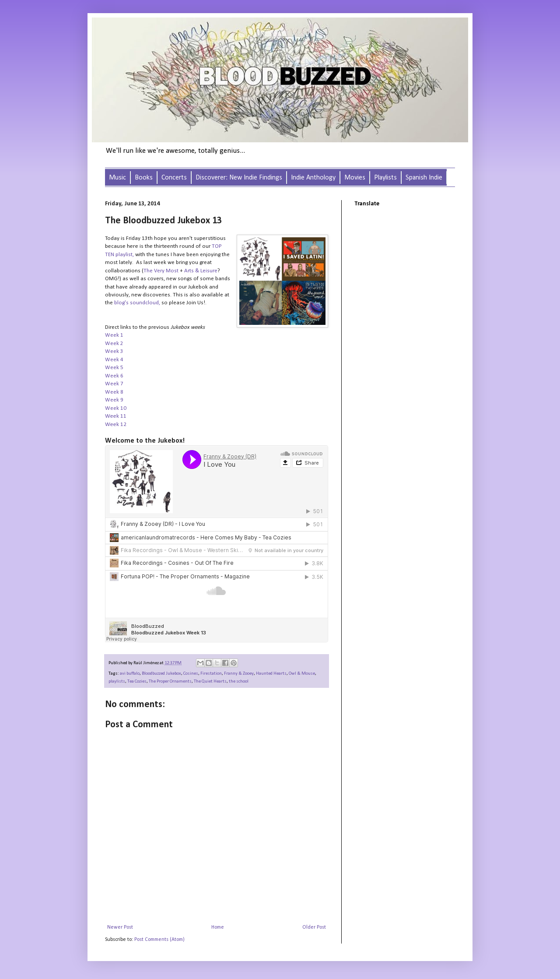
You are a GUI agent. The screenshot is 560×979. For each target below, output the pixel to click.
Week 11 (116, 416)
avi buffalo (130, 674)
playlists (117, 681)
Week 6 (115, 376)
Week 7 (114, 384)
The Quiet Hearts (210, 681)
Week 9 (115, 400)
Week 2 (114, 343)
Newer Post (120, 927)
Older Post (314, 927)
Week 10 (116, 408)
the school (239, 681)
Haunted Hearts (271, 674)
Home (218, 927)
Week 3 (114, 351)
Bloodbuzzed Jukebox (161, 674)
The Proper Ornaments (170, 681)
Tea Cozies (137, 681)
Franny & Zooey (239, 674)
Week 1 (114, 335)
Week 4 (114, 360)
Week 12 (116, 424)
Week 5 (114, 368)
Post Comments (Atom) (159, 940)
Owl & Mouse (302, 674)
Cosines (191, 674)
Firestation (211, 674)
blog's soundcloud (136, 303)
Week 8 (114, 392)
